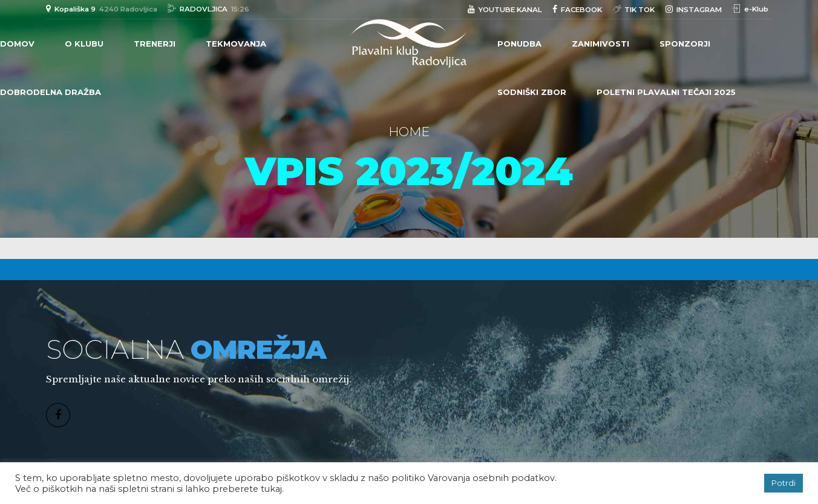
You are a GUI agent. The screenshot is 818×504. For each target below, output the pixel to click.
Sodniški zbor (532, 92)
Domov (17, 44)
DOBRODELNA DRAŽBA (51, 92)
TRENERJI (155, 44)
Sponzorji (685, 44)
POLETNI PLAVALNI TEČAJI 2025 (666, 92)
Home (409, 132)
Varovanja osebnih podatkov (491, 478)
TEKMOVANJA (236, 44)
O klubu (84, 44)
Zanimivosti (600, 44)
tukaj (271, 489)
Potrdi (784, 483)
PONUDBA (519, 44)
